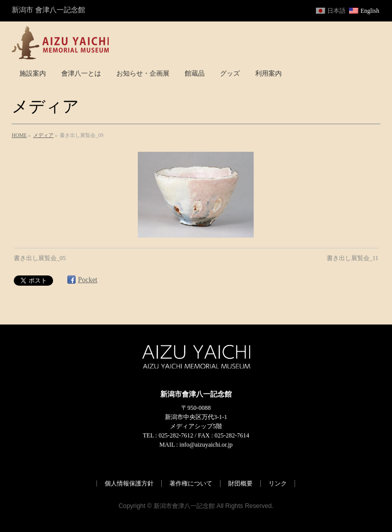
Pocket (88, 280)
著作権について (191, 483)
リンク (278, 483)
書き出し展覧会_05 (40, 258)
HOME (19, 135)
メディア (43, 135)
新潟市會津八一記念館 (184, 506)
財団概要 (240, 483)
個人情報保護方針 (129, 483)
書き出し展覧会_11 (353, 258)
